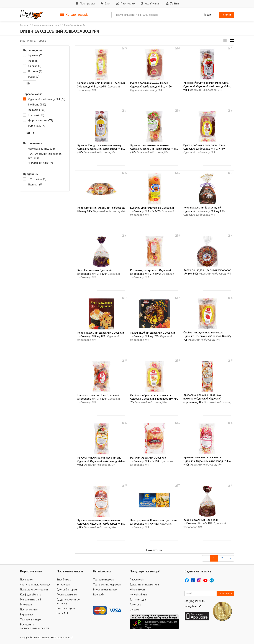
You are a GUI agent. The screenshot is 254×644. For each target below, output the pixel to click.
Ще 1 (29, 84)
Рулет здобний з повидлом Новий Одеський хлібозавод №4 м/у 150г (205, 149)
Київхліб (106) (37, 110)
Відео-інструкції (66, 608)
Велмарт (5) (35, 185)
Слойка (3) (35, 66)
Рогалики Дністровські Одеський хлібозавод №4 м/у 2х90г (152, 274)
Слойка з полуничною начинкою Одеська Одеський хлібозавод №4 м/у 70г (207, 336)
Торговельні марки (31, 620)
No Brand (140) (37, 105)
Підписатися (225, 593)
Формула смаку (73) (41, 120)
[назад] (206, 558)
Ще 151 (31, 133)
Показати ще (154, 550)
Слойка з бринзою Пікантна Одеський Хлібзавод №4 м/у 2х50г (101, 87)
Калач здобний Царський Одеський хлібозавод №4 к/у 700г (153, 336)
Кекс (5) (33, 61)
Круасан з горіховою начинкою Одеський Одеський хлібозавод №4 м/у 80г (154, 149)
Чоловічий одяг (139, 595)
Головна (24, 25)
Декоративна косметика (144, 585)
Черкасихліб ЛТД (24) (42, 149)
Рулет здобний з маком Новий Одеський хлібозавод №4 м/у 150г (152, 87)
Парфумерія (137, 580)
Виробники (27, 615)
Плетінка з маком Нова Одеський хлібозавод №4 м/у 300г (99, 399)
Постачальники (29, 610)
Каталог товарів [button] (74, 15)
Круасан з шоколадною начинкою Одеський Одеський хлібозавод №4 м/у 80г (101, 524)
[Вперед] (230, 558)
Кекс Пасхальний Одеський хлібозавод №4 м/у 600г (99, 274)
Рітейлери (26, 605)
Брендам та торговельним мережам (34, 626)
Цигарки (135, 610)
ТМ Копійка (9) (37, 179)
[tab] (74, 14)
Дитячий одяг (138, 600)
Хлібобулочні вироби (75, 25)
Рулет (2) (34, 77)
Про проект (27, 580)
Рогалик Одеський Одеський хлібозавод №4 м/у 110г (152, 461)
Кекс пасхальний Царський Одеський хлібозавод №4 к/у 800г (101, 336)
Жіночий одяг (138, 590)
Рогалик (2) (35, 71)
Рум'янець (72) (37, 126)
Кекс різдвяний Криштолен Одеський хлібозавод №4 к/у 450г (153, 524)
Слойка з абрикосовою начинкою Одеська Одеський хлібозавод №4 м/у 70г (154, 399)
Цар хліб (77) (36, 115)
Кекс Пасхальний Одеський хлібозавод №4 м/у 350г (205, 524)
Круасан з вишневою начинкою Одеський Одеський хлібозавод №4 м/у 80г (207, 461)
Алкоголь (135, 605)
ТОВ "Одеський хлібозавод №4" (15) (45, 156)
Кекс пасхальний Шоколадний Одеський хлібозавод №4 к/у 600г (204, 211)
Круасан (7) (35, 56)
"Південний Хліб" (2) (41, 163)
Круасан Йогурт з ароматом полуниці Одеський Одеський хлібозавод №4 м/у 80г (207, 86)
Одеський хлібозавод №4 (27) (47, 99)
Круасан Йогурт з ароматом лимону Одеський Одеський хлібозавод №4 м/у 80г (101, 149)
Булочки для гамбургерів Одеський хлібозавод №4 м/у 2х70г (152, 211)
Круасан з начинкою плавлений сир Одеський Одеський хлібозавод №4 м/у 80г (101, 461)
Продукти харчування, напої (46, 25)
